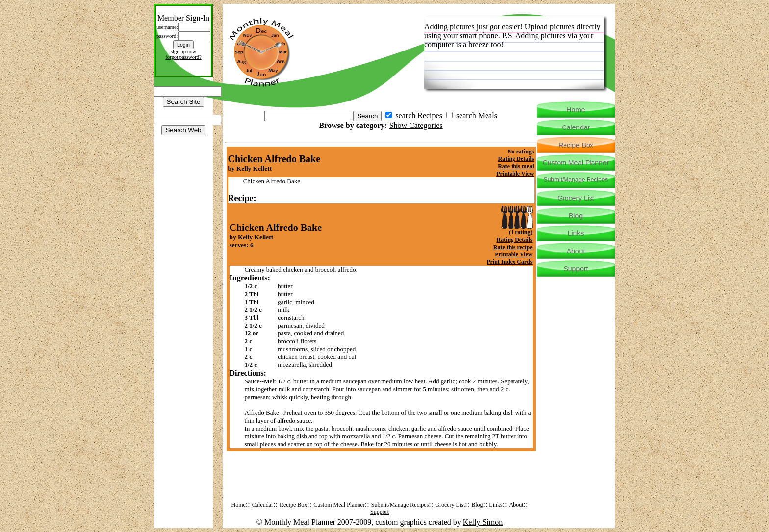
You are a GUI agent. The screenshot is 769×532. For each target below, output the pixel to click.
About (516, 505)
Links (496, 505)
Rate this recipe (513, 247)
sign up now (183, 52)
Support (380, 512)
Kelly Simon (483, 522)
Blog (477, 505)
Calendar (263, 505)
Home (239, 505)
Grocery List (450, 505)
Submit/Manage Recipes (400, 505)
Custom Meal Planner (339, 505)
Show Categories (416, 125)
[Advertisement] (381, 483)
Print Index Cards (509, 262)
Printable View (515, 174)
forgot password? (183, 57)
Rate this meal (516, 166)
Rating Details (516, 159)
